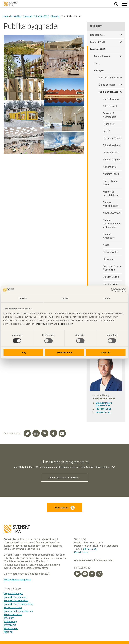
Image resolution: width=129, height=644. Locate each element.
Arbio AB (8, 632)
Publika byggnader (108, 92)
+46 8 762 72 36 (103, 412)
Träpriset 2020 (97, 42)
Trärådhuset (10, 625)
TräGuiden (9, 618)
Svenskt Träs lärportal (15, 597)
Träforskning (10, 621)
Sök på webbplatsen (118, 4)
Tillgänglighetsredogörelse (17, 580)
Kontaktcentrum (111, 99)
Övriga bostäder (107, 85)
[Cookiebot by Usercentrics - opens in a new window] (113, 290)
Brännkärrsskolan (112, 145)
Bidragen (55, 16)
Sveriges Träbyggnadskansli (18, 611)
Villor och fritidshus (109, 78)
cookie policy (65, 324)
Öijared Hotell (110, 106)
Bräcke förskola (111, 277)
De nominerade (102, 56)
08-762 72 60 (90, 549)
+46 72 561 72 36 (103, 409)
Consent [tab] (22, 298)
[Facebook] (92, 574)
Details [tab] (65, 298)
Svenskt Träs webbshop (16, 601)
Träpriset (28, 16)
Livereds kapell (111, 153)
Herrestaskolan (111, 252)
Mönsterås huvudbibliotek (110, 193)
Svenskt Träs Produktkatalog (18, 604)
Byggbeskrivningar (13, 594)
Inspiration (16, 16)
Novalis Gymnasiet (113, 213)
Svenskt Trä (11, 4)
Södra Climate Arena (110, 183)
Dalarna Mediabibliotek (110, 204)
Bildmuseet (109, 124)
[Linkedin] (78, 574)
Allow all (106, 352)
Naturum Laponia (112, 160)
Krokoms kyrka (111, 284)
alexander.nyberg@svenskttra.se (104, 404)
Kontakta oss (81, 552)
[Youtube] (85, 574)
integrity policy (44, 324)
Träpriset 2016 (42, 16)
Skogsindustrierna (13, 615)
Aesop (106, 245)
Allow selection (64, 352)
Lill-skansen (109, 259)
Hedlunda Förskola (113, 138)
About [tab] (107, 298)
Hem (6, 16)
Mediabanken (11, 628)
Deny (23, 352)
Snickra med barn (13, 608)
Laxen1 (107, 131)
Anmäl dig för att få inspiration (64, 478)
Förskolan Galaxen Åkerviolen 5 (113, 268)
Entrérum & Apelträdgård (110, 115)
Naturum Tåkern (111, 174)
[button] (125, 4)
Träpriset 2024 (97, 35)
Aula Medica (109, 167)
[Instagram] (99, 574)
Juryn (97, 63)
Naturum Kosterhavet (109, 236)
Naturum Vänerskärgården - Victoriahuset (112, 224)
